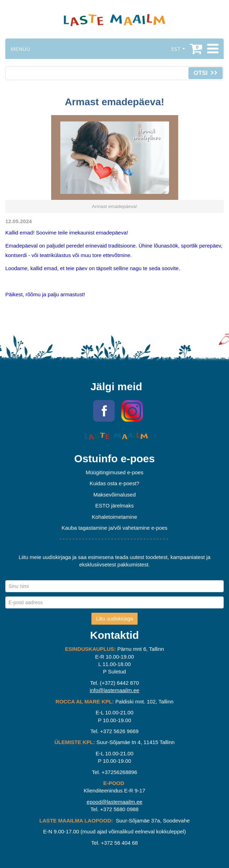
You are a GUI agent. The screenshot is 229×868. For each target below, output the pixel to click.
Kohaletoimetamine (114, 517)
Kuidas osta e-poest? (114, 483)
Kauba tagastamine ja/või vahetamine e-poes (114, 528)
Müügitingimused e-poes (114, 472)
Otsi (206, 73)
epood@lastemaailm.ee (115, 802)
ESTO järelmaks (114, 506)
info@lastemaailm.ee (114, 690)
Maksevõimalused (114, 495)
